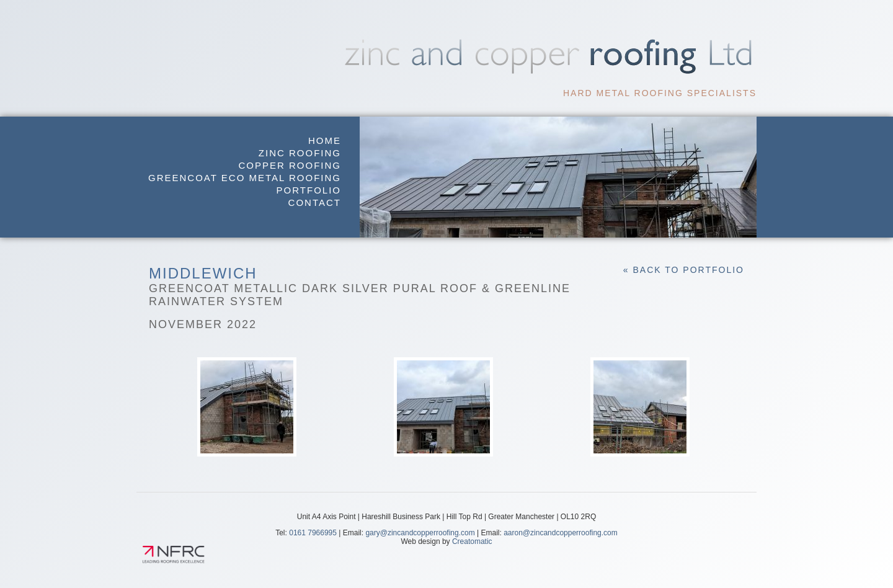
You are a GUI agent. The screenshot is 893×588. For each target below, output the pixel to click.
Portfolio (309, 190)
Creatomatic (472, 541)
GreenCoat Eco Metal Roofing (245, 178)
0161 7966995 (313, 533)
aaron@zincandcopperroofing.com (561, 533)
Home (325, 140)
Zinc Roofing (300, 153)
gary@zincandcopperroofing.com (420, 533)
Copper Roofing (290, 165)
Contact (315, 203)
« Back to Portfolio (684, 270)
